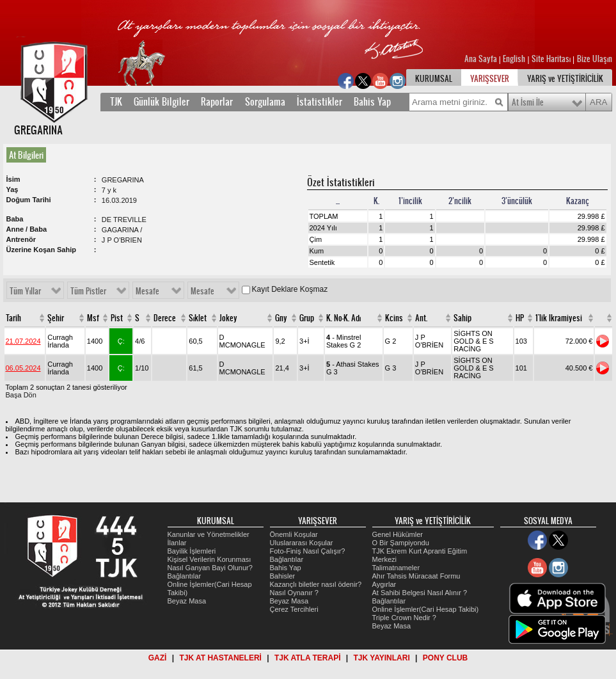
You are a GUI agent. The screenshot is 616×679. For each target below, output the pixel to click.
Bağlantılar (185, 576)
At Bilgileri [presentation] (26, 155)
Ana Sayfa (482, 59)
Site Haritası (552, 59)
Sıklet (198, 318)
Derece (165, 318)
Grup (307, 318)
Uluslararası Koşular (302, 543)
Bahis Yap (372, 102)
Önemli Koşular (294, 534)
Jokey (228, 318)
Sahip (462, 318)
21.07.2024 (23, 341)
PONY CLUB (445, 658)
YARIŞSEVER (490, 79)
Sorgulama (265, 102)
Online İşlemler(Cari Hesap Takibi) (426, 609)
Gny (281, 318)
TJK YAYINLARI (382, 658)
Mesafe (147, 291)
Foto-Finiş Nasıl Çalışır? (308, 551)
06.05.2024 (23, 368)
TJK (116, 102)
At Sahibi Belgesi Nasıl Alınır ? (420, 593)
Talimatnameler (396, 568)
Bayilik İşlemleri (192, 551)
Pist (117, 318)
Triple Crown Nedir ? (404, 618)
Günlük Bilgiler (162, 102)
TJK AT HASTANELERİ (220, 658)
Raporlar (217, 102)
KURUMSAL (434, 79)
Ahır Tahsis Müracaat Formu (416, 576)
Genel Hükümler (398, 534)
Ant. (421, 318)
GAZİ (158, 658)
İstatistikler (320, 102)
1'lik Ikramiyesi (559, 318)
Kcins (394, 318)
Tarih (13, 318)
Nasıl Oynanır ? (294, 593)
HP (520, 318)
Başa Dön (21, 395)
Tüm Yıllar (25, 291)
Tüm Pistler (88, 291)
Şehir (56, 318)
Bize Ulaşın (595, 59)
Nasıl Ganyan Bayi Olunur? (210, 568)
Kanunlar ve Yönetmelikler (209, 534)
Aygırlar (384, 584)
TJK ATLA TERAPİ (308, 658)
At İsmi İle (528, 102)
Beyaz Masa (187, 601)
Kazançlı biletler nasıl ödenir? (316, 584)
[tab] (29, 155)
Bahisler (283, 576)
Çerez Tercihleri (294, 609)
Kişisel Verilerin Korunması (209, 559)
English (514, 59)
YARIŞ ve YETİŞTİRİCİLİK (565, 79)
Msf (93, 318)
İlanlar (177, 543)
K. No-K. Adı (344, 318)
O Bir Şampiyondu (401, 543)
